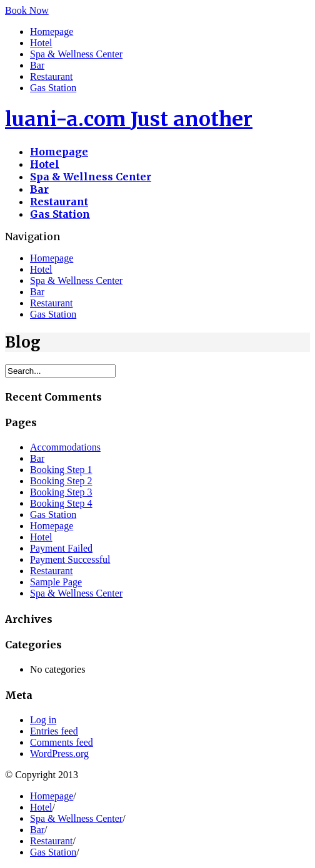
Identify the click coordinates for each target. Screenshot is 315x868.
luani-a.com (129, 119)
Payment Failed (61, 548)
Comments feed (62, 742)
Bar (37, 65)
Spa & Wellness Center (76, 54)
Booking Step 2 (61, 481)
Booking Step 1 (61, 470)
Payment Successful (70, 559)
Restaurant (51, 76)
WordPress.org (59, 753)
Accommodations (65, 447)
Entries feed (54, 731)
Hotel (41, 43)
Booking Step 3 (61, 492)
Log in (43, 720)
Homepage (52, 32)
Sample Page (56, 582)
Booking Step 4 (61, 503)
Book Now (27, 10)
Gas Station (53, 88)
